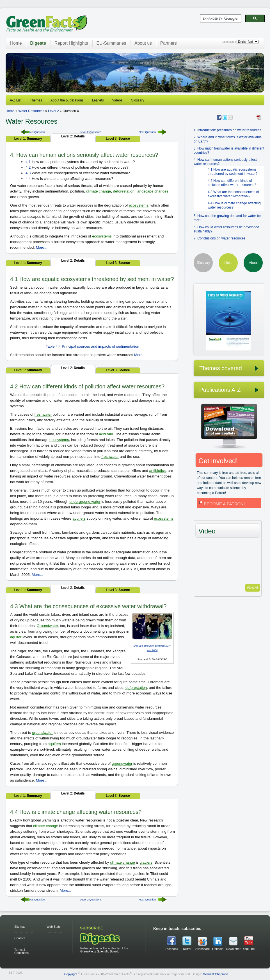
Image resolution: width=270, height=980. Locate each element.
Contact (20, 938)
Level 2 (53, 111)
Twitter (187, 949)
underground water (85, 502)
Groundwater (47, 626)
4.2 (28, 167)
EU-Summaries (111, 43)
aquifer (16, 637)
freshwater (43, 414)
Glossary (137, 100)
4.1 (28, 162)
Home (16, 43)
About (253, 263)
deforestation (124, 191)
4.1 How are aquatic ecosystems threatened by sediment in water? (233, 172)
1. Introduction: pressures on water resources (227, 130)
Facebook (171, 949)
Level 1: (28, 139)
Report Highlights (71, 43)
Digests (38, 43)
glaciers (146, 862)
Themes (36, 100)
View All (253, 588)
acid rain (106, 434)
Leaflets (98, 100)
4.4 (28, 179)
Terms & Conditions (21, 951)
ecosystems (139, 205)
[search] (220, 19)
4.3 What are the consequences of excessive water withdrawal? (233, 194)
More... (42, 247)
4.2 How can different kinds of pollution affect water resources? (232, 183)
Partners (169, 43)
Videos (117, 100)
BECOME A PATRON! (221, 504)
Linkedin (218, 949)
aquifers (79, 518)
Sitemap (20, 927)
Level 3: (118, 139)
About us (143, 43)
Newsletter (233, 949)
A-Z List (16, 100)
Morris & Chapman (215, 974)
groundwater (42, 733)
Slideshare (202, 949)
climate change (99, 191)
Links (228, 263)
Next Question (147, 132)
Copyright (71, 974)
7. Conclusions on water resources (219, 238)
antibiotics (158, 471)
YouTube (249, 949)
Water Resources (31, 111)
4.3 (28, 173)
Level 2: (73, 136)
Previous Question (34, 132)
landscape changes (152, 191)
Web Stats (54, 927)
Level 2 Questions (91, 132)
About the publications (67, 100)
